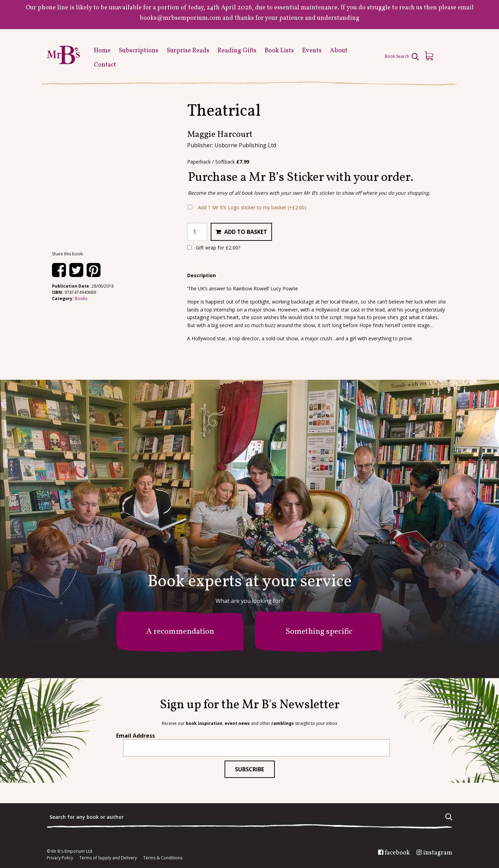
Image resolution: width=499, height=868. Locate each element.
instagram (438, 853)
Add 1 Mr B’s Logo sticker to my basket (252, 207)
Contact (105, 65)
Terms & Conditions (163, 858)
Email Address (135, 736)
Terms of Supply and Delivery (108, 858)
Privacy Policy (60, 858)
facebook (397, 853)
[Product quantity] (197, 232)
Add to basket (246, 232)
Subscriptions (139, 51)
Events (312, 51)
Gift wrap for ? (214, 248)
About (339, 51)
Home (102, 51)
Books (81, 299)
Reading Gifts (237, 51)
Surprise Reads (188, 51)
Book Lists (279, 51)
